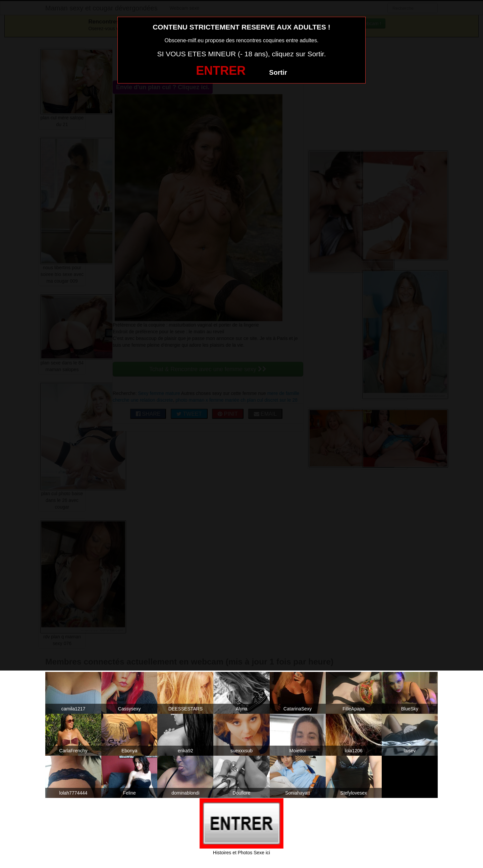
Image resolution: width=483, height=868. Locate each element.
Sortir (278, 72)
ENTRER (221, 71)
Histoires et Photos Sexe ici (241, 853)
